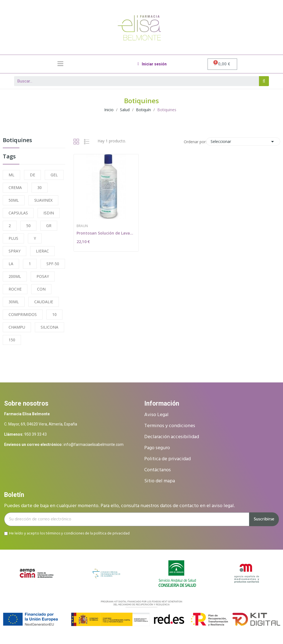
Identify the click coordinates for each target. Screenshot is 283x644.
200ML (15, 276)
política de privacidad (112, 533)
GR (49, 226)
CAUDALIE (44, 302)
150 (12, 340)
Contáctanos (158, 470)
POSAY (43, 276)
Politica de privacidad (167, 459)
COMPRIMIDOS (23, 314)
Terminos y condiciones (170, 426)
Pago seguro (157, 448)
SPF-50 (53, 264)
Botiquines (17, 141)
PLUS (13, 238)
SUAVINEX (43, 200)
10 (54, 314)
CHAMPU (17, 327)
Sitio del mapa (160, 481)
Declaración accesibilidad (172, 437)
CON (41, 289)
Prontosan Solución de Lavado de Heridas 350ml (106, 233)
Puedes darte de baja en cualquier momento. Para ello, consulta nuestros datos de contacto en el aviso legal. (120, 506)
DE (32, 175)
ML (11, 175)
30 (40, 187)
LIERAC (42, 251)
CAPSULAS (18, 213)
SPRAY (15, 251)
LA (11, 264)
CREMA (15, 187)
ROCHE (15, 289)
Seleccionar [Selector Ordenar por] (243, 142)
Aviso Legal (156, 415)
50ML (14, 200)
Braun (82, 226)
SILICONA (49, 327)
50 (28, 226)
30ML (14, 302)
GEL (54, 175)
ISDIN (49, 213)
